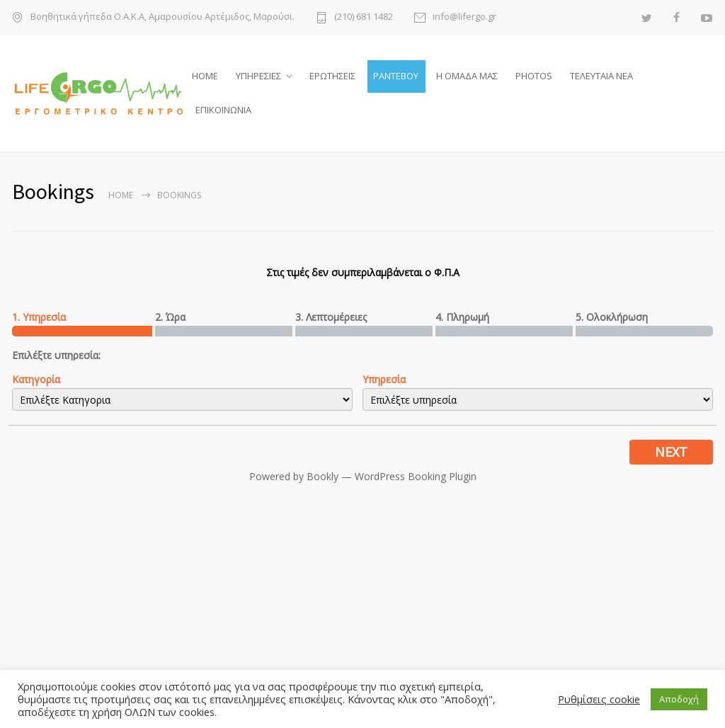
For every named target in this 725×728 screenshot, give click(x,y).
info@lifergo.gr (464, 17)
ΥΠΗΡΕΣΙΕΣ (258, 77)
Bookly (322, 479)
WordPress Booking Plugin (416, 479)
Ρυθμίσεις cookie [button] (599, 699)
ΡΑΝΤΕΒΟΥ (396, 77)
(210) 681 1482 (364, 17)
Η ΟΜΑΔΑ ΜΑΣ (467, 77)
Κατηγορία (36, 382)
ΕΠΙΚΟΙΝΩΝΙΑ (223, 111)
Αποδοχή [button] (679, 699)
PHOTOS (534, 77)
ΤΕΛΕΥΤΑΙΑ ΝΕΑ (601, 77)
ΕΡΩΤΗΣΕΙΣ (332, 77)
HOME (205, 77)
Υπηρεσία (384, 382)
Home (121, 198)
